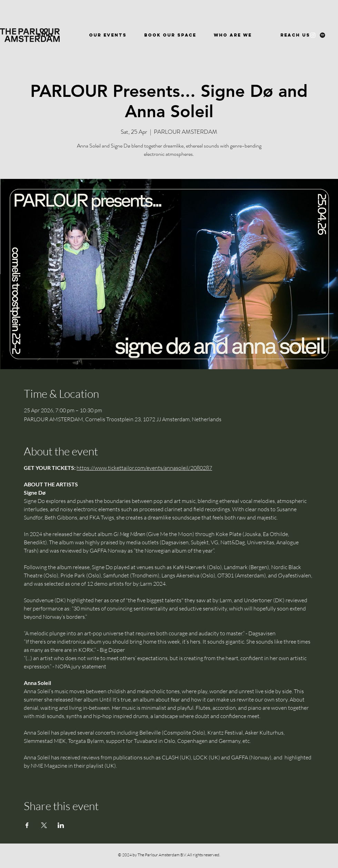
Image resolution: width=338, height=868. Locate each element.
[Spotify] (322, 35)
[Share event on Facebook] (27, 825)
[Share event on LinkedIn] (61, 825)
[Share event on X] (44, 825)
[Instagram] (313, 35)
